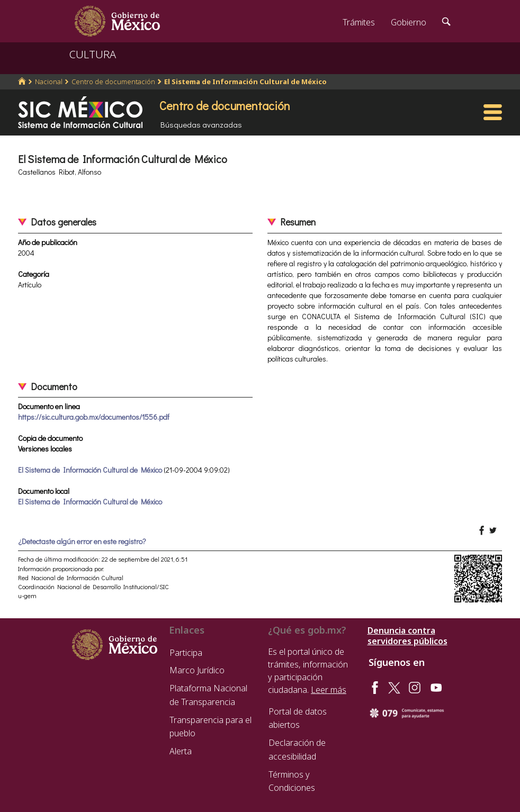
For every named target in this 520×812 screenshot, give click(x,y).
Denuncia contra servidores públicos (407, 636)
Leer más (329, 690)
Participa (186, 653)
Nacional (49, 82)
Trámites (359, 22)
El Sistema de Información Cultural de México (245, 82)
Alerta (181, 751)
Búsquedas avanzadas (201, 124)
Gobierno (409, 22)
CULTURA (93, 54)
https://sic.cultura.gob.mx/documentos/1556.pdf (94, 417)
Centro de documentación (113, 82)
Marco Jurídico (197, 670)
